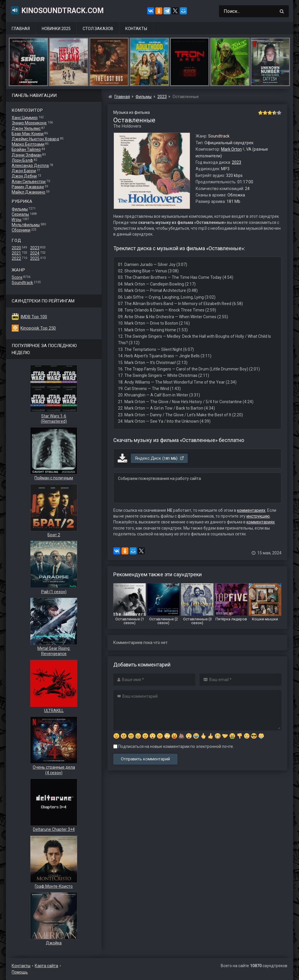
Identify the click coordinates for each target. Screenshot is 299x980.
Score (17, 277)
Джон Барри (24, 171)
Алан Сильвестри (29, 182)
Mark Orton (231, 149)
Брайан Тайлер (26, 149)
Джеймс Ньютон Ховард (35, 139)
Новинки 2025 (56, 29)
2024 (35, 253)
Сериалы (20, 214)
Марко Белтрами (28, 144)
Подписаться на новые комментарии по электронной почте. (174, 746)
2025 (35, 258)
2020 (16, 248)
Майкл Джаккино (28, 192)
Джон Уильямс (26, 128)
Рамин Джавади (28, 187)
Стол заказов (98, 29)
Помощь (20, 972)
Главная (21, 29)
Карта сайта (46, 966)
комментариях (251, 510)
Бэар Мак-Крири (28, 134)
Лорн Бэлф (22, 160)
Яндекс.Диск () (160, 458)
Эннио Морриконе (29, 123)
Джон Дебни (24, 176)
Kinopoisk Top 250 (38, 328)
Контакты (136, 29)
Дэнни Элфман (27, 155)
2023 (35, 248)
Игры (16, 220)
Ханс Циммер (25, 118)
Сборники (21, 230)
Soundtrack (22, 283)
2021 (16, 253)
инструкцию (258, 516)
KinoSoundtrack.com (57, 10)
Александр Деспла (30, 166)
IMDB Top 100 (34, 317)
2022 (16, 258)
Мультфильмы (26, 225)
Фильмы (20, 209)
